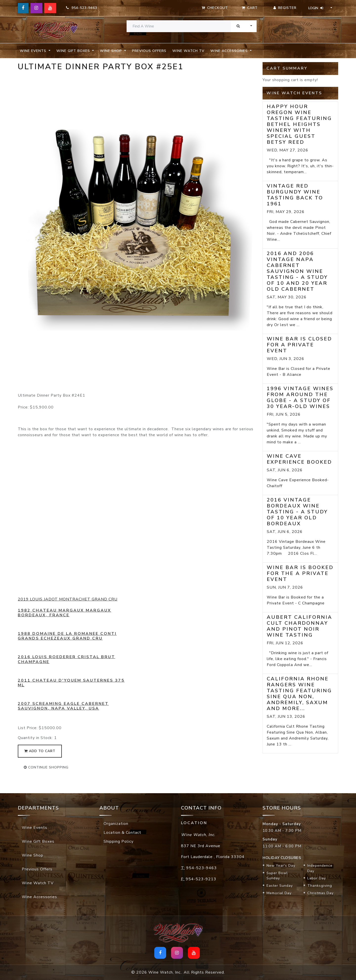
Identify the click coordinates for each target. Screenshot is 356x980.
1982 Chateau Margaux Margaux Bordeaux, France (65, 613)
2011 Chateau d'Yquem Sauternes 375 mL (71, 683)
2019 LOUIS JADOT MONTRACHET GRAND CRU (68, 599)
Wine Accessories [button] (230, 51)
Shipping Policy (119, 841)
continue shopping (46, 767)
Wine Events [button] (34, 51)
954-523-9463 (82, 8)
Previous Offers (149, 51)
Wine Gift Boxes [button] (74, 51)
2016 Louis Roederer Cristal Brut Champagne (67, 659)
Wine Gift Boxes (38, 841)
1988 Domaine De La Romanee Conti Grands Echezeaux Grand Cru (67, 636)
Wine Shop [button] (111, 51)
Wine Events (34, 828)
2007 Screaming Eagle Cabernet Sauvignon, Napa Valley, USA (63, 706)
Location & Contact (122, 833)
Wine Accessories (39, 897)
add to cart (40, 751)
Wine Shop (33, 855)
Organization (116, 824)
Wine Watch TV (188, 51)
